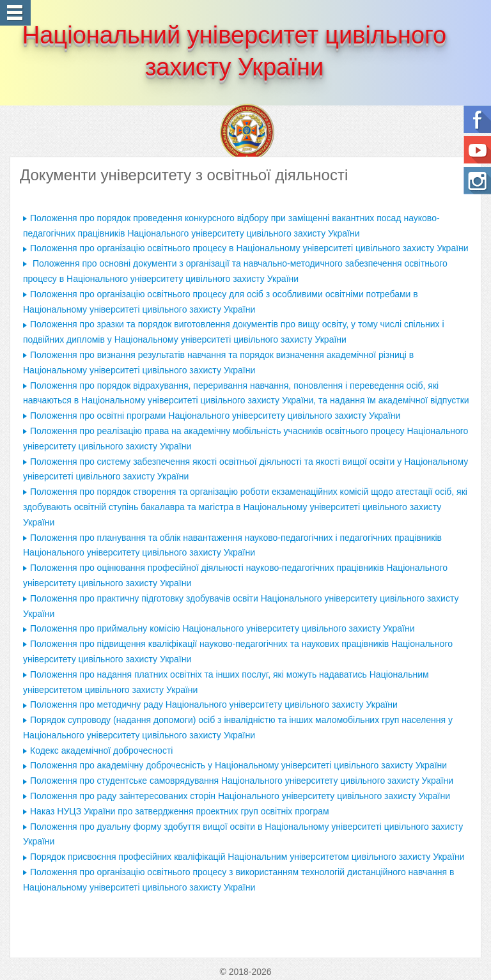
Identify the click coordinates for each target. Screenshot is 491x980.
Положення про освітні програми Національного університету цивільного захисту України (216, 416)
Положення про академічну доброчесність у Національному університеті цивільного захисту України (238, 765)
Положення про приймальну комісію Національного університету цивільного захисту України (222, 628)
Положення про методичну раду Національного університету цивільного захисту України (214, 704)
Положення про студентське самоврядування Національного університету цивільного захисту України (242, 781)
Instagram (477, 181)
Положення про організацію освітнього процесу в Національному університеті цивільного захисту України (249, 248)
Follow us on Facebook (477, 119)
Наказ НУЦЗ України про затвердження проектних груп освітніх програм (180, 811)
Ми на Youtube (477, 150)
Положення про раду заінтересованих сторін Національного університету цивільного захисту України (240, 796)
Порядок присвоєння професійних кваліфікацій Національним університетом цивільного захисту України (247, 857)
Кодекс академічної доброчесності (101, 751)
